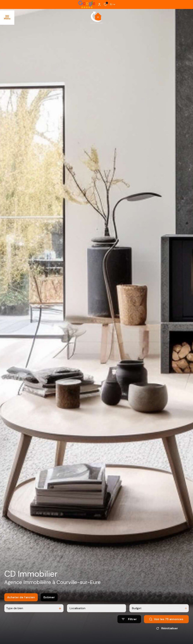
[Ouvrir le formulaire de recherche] (129, 624)
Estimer (49, 602)
